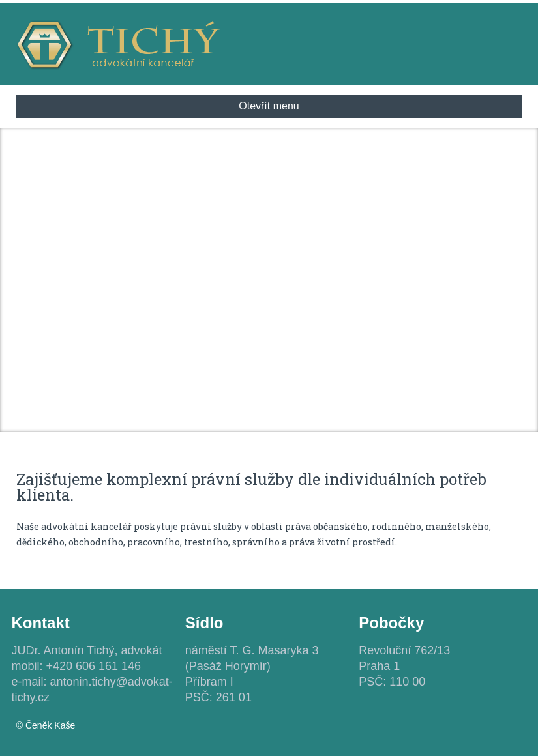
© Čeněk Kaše (46, 725)
